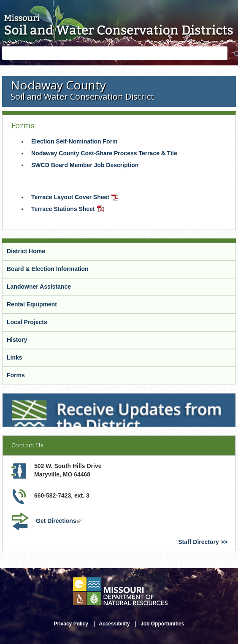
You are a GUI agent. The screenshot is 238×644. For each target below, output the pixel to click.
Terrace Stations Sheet (68, 210)
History (17, 340)
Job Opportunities (162, 624)
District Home (26, 251)
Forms (16, 375)
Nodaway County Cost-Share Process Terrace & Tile (104, 153)
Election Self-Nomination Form (74, 141)
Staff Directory (198, 542)
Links (15, 357)
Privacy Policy (71, 624)
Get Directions (59, 522)
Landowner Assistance (39, 287)
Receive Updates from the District (51, 398)
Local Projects (27, 322)
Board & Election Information (48, 269)
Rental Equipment (32, 304)
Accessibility (114, 624)
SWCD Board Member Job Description (85, 165)
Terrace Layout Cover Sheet (76, 198)
